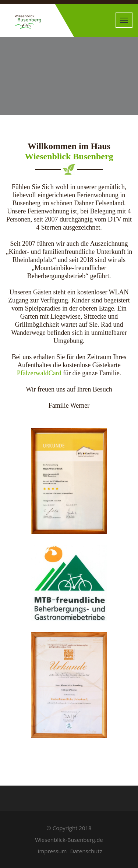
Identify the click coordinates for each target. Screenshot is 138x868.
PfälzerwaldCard (39, 373)
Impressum (52, 851)
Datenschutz (86, 851)
